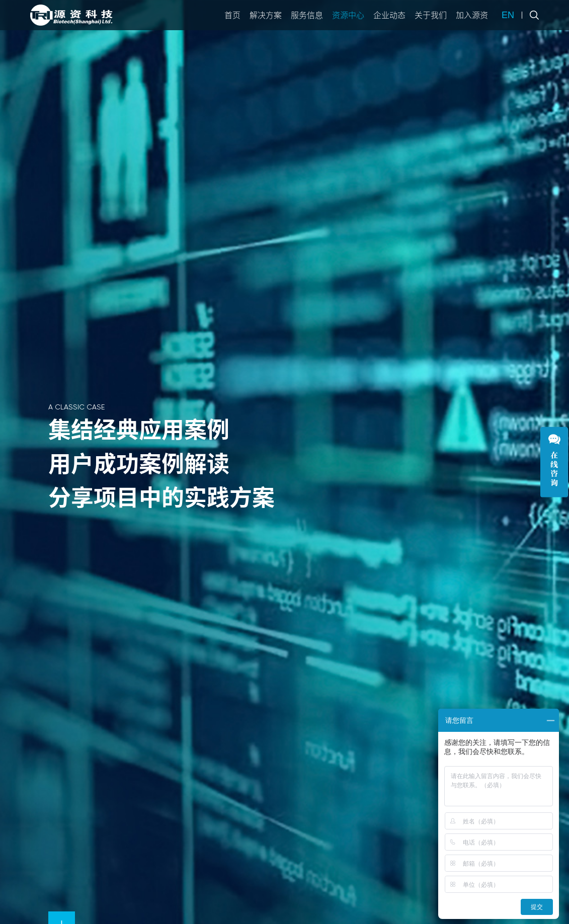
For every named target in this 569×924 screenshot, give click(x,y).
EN (508, 15)
